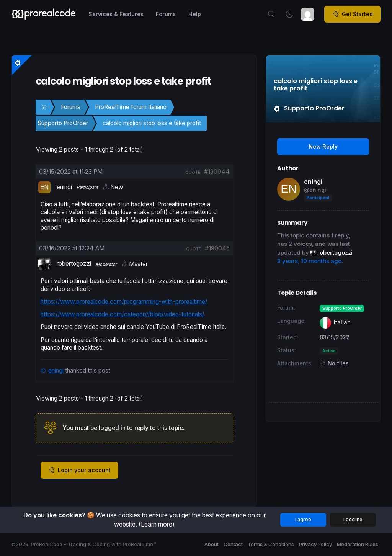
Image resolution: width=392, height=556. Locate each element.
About (212, 544)
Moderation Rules (358, 544)
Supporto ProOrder (63, 123)
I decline (353, 519)
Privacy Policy (315, 544)
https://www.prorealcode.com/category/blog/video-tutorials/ (122, 314)
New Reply (323, 146)
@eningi (315, 190)
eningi (56, 370)
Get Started (353, 14)
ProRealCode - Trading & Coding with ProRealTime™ (94, 544)
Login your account (79, 470)
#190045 (217, 248)
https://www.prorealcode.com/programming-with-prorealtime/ (124, 302)
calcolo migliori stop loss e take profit (152, 123)
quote (193, 172)
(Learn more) (157, 524)
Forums (71, 107)
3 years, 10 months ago (309, 261)
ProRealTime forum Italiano (131, 107)
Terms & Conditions (271, 544)
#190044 (217, 172)
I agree (303, 519)
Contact (233, 544)
